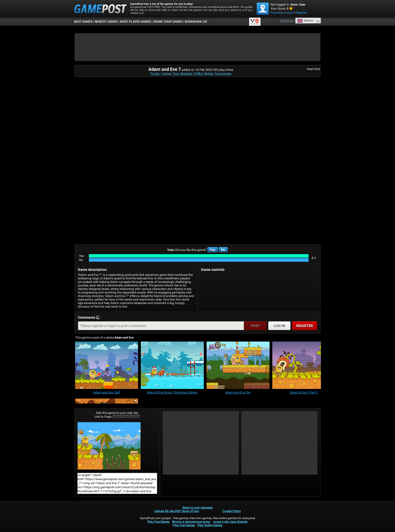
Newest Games (106, 22)
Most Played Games (136, 22)
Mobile (209, 74)
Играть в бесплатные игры (191, 522)
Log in (290, 13)
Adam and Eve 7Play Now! (109, 446)
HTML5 (198, 74)
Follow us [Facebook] (287, 21)
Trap (175, 74)
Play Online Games (210, 525)
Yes (213, 250)
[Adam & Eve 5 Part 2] (304, 366)
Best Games (83, 22)
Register (301, 13)
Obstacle (186, 74)
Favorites (277, 13)
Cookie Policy (232, 511)
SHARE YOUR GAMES (168, 22)
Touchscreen (223, 74)
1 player (166, 74)
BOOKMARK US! (196, 22)
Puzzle (155, 74)
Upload (159, 511)
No (223, 250)
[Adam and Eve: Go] (238, 366)
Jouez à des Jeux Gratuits (230, 522)
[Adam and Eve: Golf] (107, 366)
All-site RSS (173, 511)
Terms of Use (190, 511)
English (305, 21)
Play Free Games (158, 522)
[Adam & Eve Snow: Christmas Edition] (172, 366)
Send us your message (197, 508)
